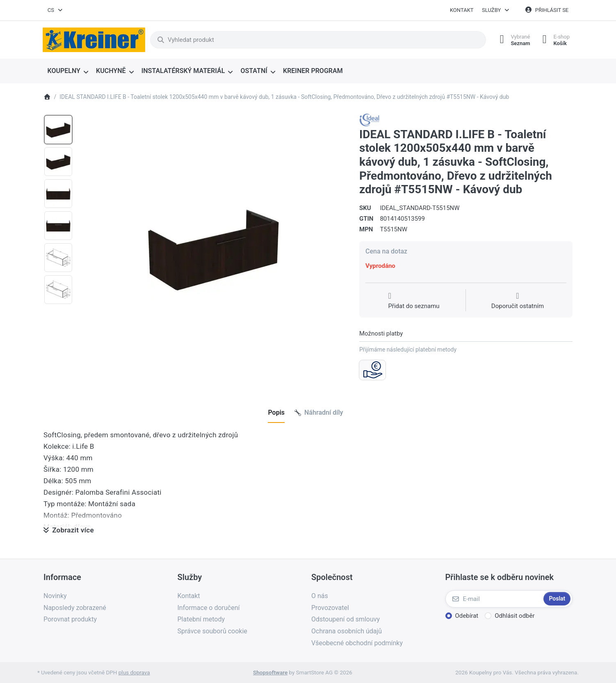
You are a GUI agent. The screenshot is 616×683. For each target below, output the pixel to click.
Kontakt (462, 10)
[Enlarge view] (213, 247)
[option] (58, 130)
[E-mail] (494, 599)
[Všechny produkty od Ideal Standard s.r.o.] (370, 120)
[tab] (276, 413)
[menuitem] (68, 71)
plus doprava (134, 672)
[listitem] (213, 247)
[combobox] (55, 10)
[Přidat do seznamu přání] (414, 301)
